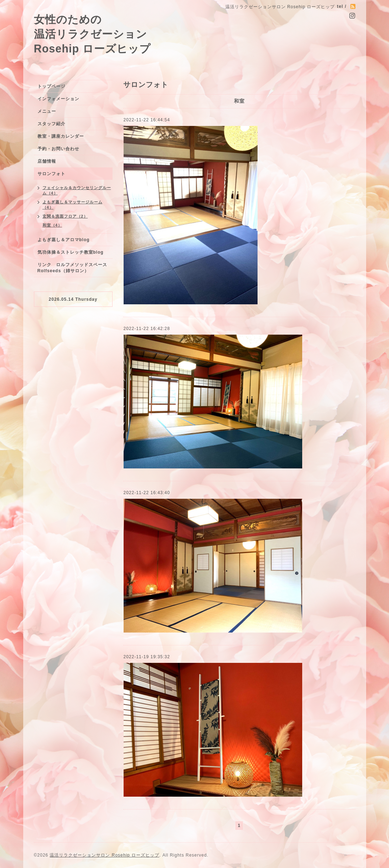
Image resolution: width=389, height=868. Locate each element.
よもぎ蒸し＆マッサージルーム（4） (73, 205)
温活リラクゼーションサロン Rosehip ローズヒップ (104, 855)
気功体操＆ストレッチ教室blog (71, 252)
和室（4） (52, 225)
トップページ (51, 86)
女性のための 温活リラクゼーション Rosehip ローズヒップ (93, 34)
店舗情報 (47, 161)
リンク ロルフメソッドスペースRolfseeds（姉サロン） (72, 268)
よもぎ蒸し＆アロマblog (64, 240)
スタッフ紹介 (51, 124)
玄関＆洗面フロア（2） (65, 216)
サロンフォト (51, 174)
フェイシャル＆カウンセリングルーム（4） (77, 190)
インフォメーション (58, 99)
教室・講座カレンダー (61, 136)
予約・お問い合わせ (58, 149)
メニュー (47, 111)
